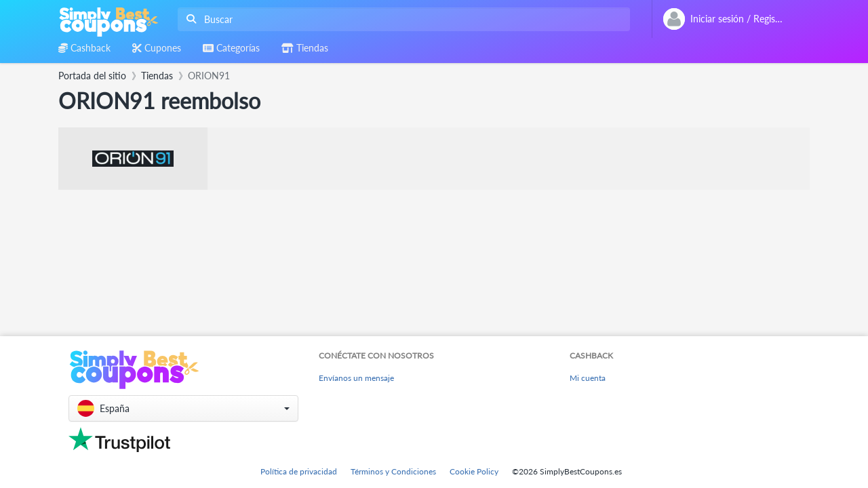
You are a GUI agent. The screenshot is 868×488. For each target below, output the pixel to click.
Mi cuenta (588, 378)
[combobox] (401, 19)
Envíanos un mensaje (356, 378)
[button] (183, 408)
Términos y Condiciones (393, 471)
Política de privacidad (299, 471)
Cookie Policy (474, 471)
